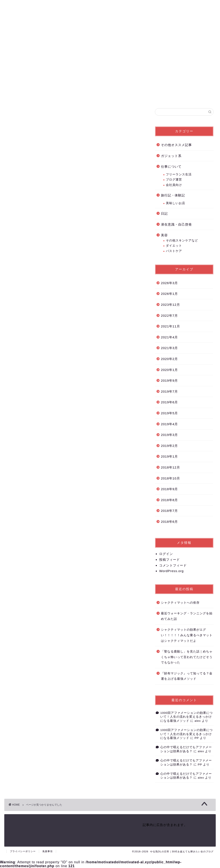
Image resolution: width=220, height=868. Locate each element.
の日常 (19, 25)
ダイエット (174, 246)
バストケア (174, 251)
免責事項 (47, 851)
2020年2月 (169, 359)
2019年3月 (169, 435)
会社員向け (174, 185)
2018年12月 (170, 468)
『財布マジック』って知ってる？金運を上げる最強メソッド (187, 677)
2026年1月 (169, 294)
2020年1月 (169, 370)
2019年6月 (169, 403)
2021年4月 (169, 338)
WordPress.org (171, 571)
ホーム (150, 7)
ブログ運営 (174, 180)
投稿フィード (170, 560)
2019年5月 (169, 414)
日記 (20, 324)
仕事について (27, 310)
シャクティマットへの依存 (180, 603)
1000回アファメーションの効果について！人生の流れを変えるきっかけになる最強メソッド (186, 717)
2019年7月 (169, 392)
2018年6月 (169, 522)
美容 (20, 338)
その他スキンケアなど (182, 241)
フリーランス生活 (179, 175)
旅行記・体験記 (29, 317)
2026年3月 (169, 283)
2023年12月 (170, 305)
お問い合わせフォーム (202, 7)
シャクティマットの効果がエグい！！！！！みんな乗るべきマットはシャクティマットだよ (187, 636)
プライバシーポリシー (23, 851)
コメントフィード (173, 566)
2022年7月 (169, 316)
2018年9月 (169, 489)
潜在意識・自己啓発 (33, 331)
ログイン (166, 554)
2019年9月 (169, 381)
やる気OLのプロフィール (172, 7)
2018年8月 (169, 500)
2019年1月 (169, 457)
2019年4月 (169, 424)
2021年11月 (170, 327)
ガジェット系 (27, 304)
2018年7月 (169, 511)
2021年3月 (169, 349)
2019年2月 (169, 446)
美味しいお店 (176, 204)
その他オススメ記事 (33, 296)
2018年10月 (170, 479)
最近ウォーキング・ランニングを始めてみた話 (187, 617)
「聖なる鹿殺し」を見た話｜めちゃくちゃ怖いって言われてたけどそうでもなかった (187, 657)
